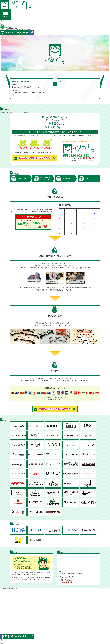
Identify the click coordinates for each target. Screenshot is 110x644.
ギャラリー (2, 23)
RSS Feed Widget (78, 97)
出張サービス (3, 22)
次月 (99, 208)
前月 (60, 208)
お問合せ (2, 24)
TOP (1, 20)
